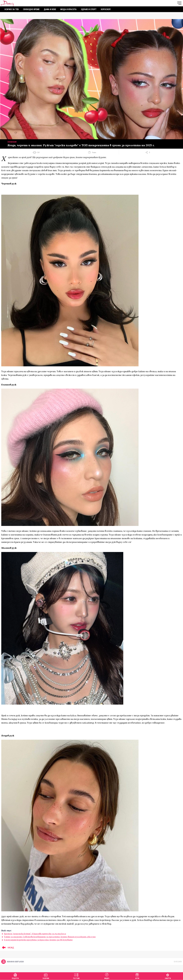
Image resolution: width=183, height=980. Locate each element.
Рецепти (15, 976)
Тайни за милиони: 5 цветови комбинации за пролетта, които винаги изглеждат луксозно (50, 937)
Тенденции (12, 142)
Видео (107, 976)
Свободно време (31, 9)
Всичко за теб (12, 9)
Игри (137, 976)
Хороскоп (106, 9)
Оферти (168, 976)
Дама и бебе (50, 9)
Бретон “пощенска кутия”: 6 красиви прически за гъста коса (35, 934)
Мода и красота (68, 9)
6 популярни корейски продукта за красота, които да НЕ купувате (38, 940)
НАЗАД (8, 948)
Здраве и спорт (89, 9)
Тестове (76, 976)
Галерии (46, 976)
